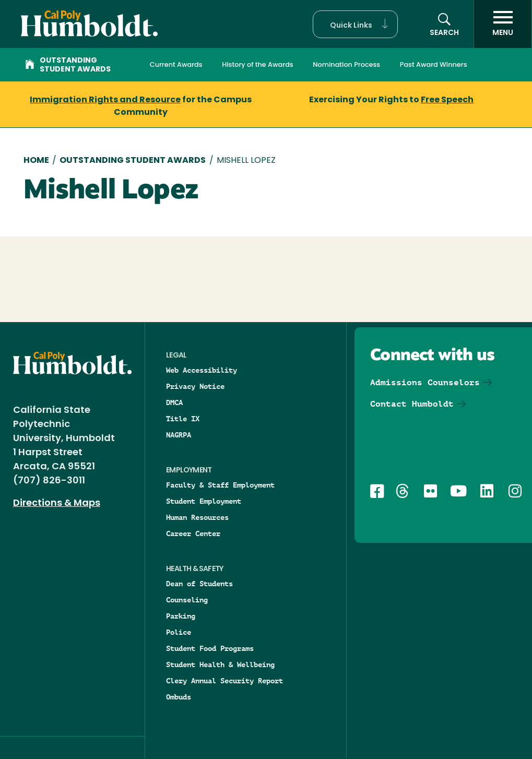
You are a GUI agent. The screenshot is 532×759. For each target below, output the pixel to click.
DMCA (174, 402)
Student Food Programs (210, 648)
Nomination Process (346, 64)
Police (179, 632)
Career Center (193, 533)
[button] (355, 24)
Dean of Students (199, 584)
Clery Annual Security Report (224, 681)
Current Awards (176, 64)
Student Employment (204, 501)
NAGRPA (179, 435)
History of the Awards (257, 64)
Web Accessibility (202, 370)
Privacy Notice (195, 386)
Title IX (183, 419)
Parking (181, 616)
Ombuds (179, 697)
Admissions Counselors (425, 382)
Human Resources (197, 517)
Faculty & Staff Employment (220, 485)
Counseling (187, 600)
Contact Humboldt (412, 404)
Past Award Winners (434, 64)
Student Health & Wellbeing (220, 665)
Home (36, 161)
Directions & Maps (57, 503)
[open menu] (503, 24)
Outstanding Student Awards (68, 65)
